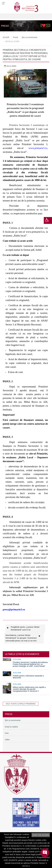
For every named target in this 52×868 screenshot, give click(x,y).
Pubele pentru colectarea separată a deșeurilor (28, 677)
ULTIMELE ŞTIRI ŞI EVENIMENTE (22, 654)
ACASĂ (6, 37)
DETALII (26, 866)
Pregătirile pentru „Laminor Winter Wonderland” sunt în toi (23, 628)
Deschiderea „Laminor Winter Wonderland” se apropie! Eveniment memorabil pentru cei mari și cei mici (24, 638)
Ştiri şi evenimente (29, 37)
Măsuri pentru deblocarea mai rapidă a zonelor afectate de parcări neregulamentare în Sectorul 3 (29, 689)
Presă (15, 37)
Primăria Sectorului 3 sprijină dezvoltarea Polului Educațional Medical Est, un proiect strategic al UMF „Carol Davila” (30, 664)
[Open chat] (45, 853)
